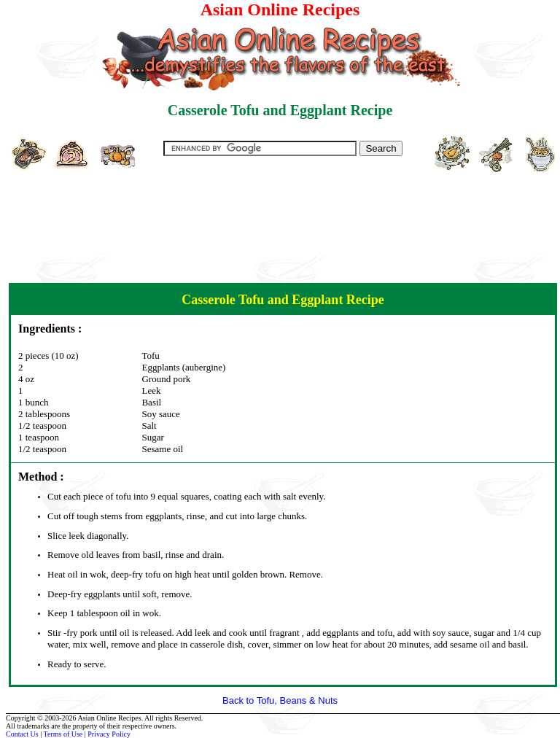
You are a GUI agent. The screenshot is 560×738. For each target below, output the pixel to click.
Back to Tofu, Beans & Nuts (280, 700)
